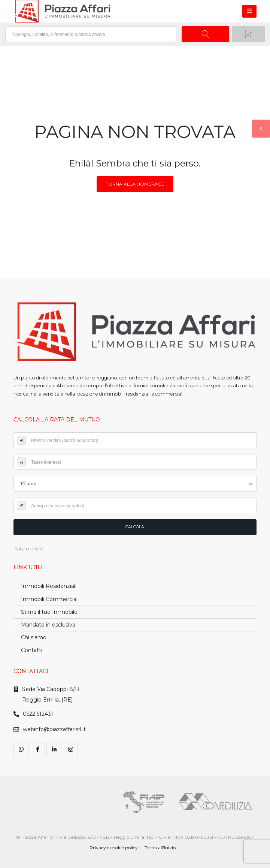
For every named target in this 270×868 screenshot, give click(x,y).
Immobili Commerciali (50, 599)
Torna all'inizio (160, 848)
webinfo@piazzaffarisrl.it (54, 729)
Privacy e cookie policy (114, 848)
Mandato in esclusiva (48, 625)
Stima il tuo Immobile (49, 612)
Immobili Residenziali (49, 586)
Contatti (32, 650)
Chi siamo (34, 637)
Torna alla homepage (135, 184)
